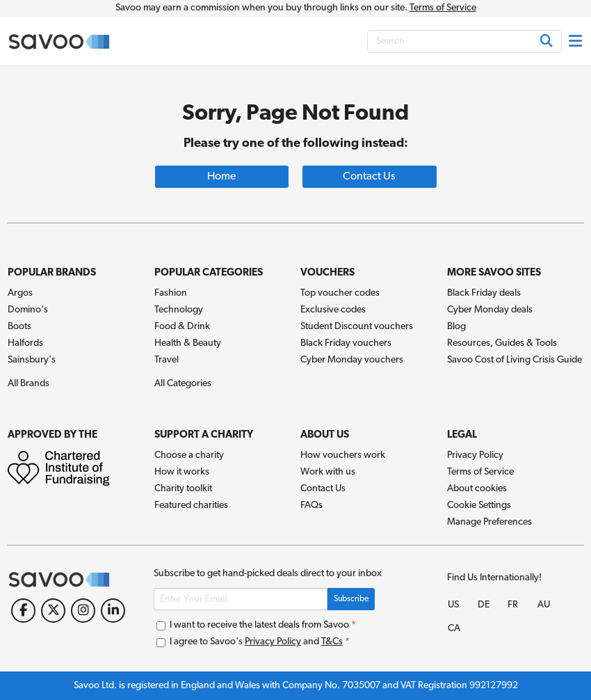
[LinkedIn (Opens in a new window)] (113, 611)
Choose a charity (189, 455)
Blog (456, 327)
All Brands (29, 384)
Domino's (28, 310)
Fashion (171, 293)
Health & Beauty (188, 343)
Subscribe (351, 599)
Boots (19, 327)
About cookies (477, 489)
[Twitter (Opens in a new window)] (53, 611)
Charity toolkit (183, 489)
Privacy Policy (475, 455)
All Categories (183, 384)
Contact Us (323, 489)
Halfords (25, 343)
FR (513, 605)
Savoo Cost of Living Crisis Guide (515, 360)
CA (454, 629)
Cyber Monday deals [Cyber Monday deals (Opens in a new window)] (490, 310)
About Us (325, 435)
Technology (179, 310)
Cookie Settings (479, 506)
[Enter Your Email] (241, 599)
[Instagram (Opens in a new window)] (83, 611)
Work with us (328, 472)
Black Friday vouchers (346, 343)
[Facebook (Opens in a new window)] (23, 611)
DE (484, 605)
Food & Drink (182, 327)
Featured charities (191, 506)
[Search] (464, 41)
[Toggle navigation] (576, 41)
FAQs (311, 506)
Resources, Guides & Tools (502, 343)
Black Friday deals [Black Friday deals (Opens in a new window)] (484, 293)
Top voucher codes (340, 293)
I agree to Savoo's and (253, 642)
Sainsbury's (32, 360)
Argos (20, 293)
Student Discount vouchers (357, 327)
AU (544, 605)
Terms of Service (443, 8)
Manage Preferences (489, 522)
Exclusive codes (333, 310)
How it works (182, 472)
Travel (167, 360)
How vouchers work (343, 455)
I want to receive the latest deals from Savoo (256, 625)
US (453, 605)
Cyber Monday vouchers (352, 360)
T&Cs (332, 642)
